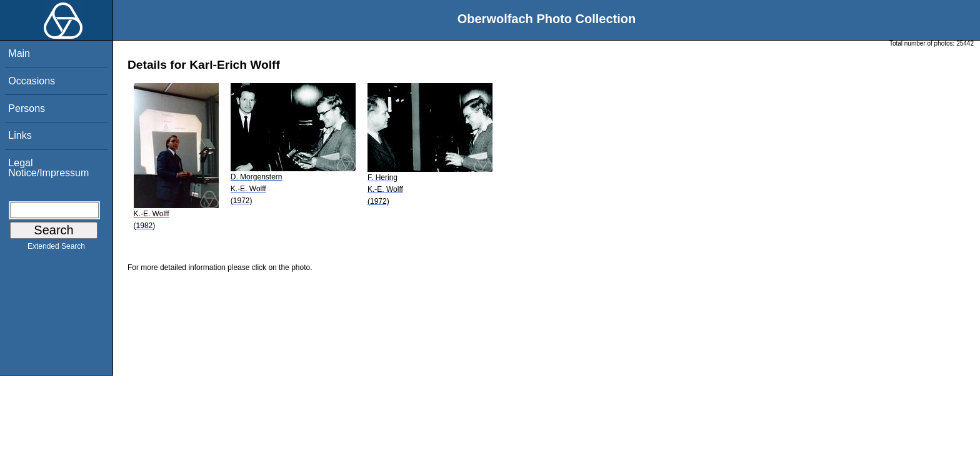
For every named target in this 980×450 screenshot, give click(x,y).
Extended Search (56, 249)
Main (19, 53)
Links (20, 135)
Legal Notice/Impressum (48, 168)
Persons (27, 108)
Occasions (32, 81)
